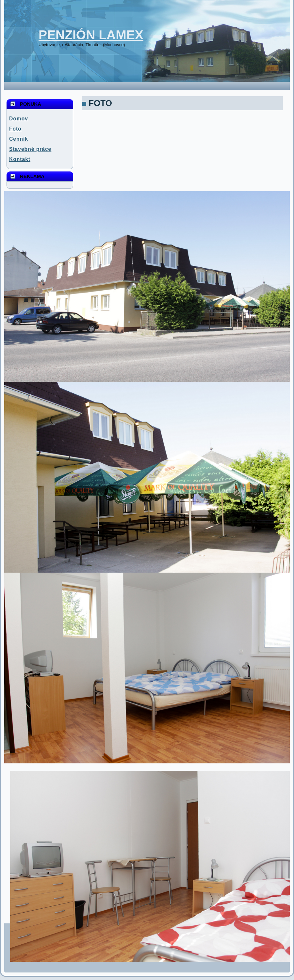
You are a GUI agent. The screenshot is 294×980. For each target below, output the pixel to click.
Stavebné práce (30, 149)
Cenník (19, 139)
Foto (15, 129)
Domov (19, 119)
